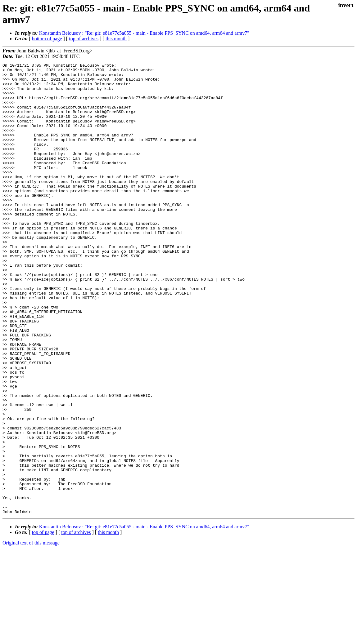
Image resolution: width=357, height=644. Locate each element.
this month (116, 39)
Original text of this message (31, 633)
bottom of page (47, 39)
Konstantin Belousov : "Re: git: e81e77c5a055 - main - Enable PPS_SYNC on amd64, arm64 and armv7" (144, 33)
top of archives (84, 39)
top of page (43, 622)
